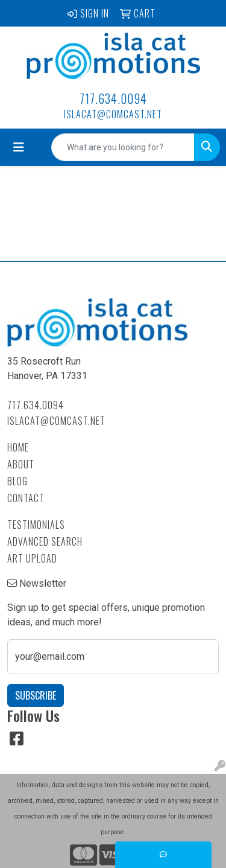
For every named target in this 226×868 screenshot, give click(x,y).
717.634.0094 (113, 98)
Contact (26, 498)
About (21, 464)
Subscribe (36, 695)
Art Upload (32, 558)
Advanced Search (45, 541)
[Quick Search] (123, 147)
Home (18, 447)
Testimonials (36, 525)
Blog (17, 481)
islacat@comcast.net (113, 114)
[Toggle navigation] (19, 147)
